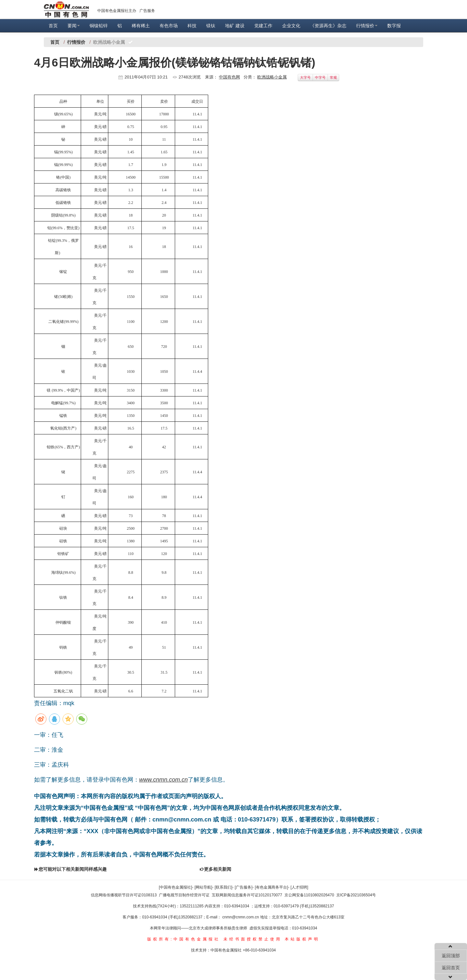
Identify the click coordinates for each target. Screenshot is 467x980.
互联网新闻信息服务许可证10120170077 (247, 895)
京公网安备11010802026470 (309, 895)
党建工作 (263, 26)
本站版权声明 (302, 939)
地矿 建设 (235, 26)
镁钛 (211, 26)
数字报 (394, 26)
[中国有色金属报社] (176, 887)
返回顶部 (451, 956)
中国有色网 (229, 77)
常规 (333, 77)
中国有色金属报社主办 (117, 11)
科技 (192, 26)
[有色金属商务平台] (272, 887)
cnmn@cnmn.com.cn (241, 917)
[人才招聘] (299, 887)
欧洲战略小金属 (272, 77)
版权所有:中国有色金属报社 (184, 939)
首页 (53, 26)
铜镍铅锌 (99, 26)
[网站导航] (204, 887)
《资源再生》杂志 (328, 26)
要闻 (74, 26)
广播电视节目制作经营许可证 (184, 895)
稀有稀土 (141, 26)
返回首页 (451, 968)
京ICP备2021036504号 (356, 895)
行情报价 (367, 26)
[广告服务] (244, 887)
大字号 (305, 77)
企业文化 (291, 26)
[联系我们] (224, 887)
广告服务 (147, 11)
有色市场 (169, 26)
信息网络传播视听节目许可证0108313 (124, 895)
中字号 (320, 77)
